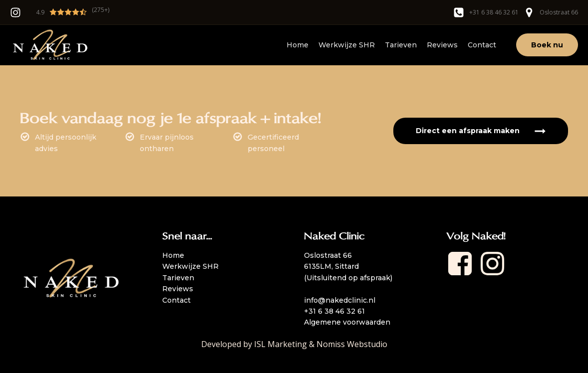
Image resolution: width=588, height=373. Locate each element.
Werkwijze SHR (347, 45)
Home (297, 45)
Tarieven (401, 45)
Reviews (442, 45)
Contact (482, 45)
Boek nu (547, 45)
